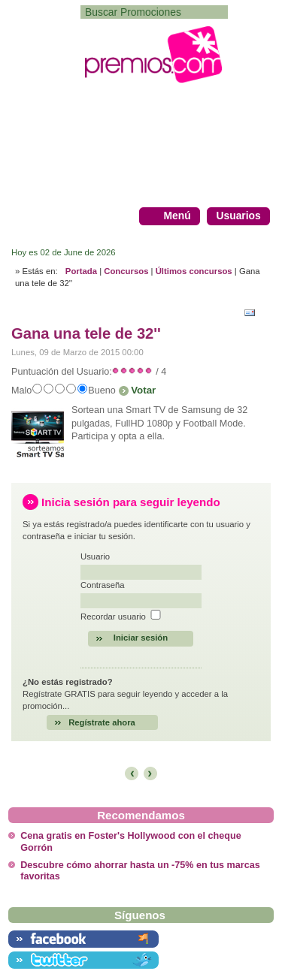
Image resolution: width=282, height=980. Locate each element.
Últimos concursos (194, 271)
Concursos (126, 271)
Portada (81, 271)
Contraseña (103, 585)
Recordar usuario (113, 617)
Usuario (95, 556)
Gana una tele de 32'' (86, 333)
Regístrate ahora (102, 722)
